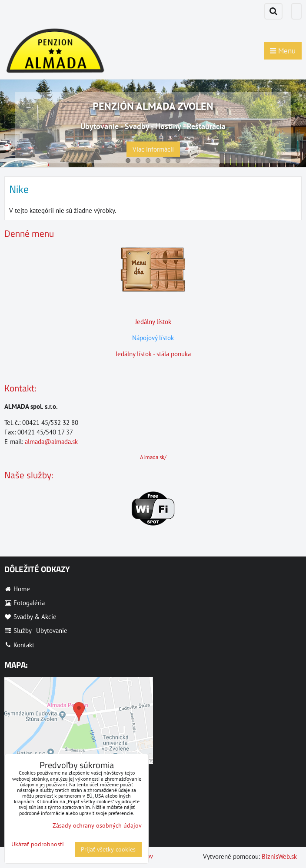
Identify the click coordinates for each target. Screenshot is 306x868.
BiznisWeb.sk (279, 856)
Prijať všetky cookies (108, 849)
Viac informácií (153, 149)
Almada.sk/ (153, 457)
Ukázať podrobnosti (38, 844)
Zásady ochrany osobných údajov (97, 825)
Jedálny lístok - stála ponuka (153, 354)
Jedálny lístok (153, 322)
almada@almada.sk (51, 442)
